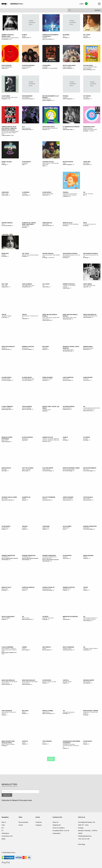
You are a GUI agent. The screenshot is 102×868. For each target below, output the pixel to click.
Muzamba (24, 227)
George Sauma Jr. (49, 587)
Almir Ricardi (88, 377)
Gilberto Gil (26, 497)
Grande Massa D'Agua (68, 350)
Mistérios (85, 557)
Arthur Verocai (7, 223)
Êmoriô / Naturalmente (7, 67)
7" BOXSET (91, 131)
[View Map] (82, 844)
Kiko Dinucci (47, 647)
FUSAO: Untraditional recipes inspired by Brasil (90, 68)
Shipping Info (57, 825)
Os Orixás (87, 437)
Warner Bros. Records (7, 500)
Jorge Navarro (68, 497)
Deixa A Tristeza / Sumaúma (8, 744)
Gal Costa (87, 35)
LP (31, 37)
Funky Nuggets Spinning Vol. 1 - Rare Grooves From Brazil (91, 619)
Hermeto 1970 (25, 348)
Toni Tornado (47, 741)
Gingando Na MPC (67, 648)
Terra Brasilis (5, 499)
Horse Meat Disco (48, 127)
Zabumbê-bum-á (67, 589)
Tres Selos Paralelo (6, 380)
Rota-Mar (45, 499)
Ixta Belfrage (88, 65)
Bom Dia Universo (67, 408)
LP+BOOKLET (51, 258)
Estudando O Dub (47, 409)
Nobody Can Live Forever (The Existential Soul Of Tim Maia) (70, 194)
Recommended (23, 822)
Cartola (66, 680)
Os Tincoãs (87, 96)
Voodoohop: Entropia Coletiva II (91, 648)
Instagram (39, 825)
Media (4, 839)
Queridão (65, 128)
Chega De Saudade (27, 408)
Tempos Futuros (46, 469)
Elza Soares (67, 526)
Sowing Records (26, 287)
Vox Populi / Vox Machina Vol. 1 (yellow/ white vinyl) (50, 558)
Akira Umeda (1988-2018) (89, 285)
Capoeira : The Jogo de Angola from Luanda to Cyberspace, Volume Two (51, 439)
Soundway (45, 380)
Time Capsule (87, 683)
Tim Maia (66, 96)
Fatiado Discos (26, 37)
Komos (24, 590)
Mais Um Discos (46, 650)
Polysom (24, 68)
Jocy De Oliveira (28, 468)
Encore (3, 224)
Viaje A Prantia (87, 499)
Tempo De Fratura (6, 379)
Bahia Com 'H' (5, 440)
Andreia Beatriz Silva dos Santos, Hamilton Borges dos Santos (9, 128)
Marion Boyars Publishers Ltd (9, 653)
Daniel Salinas (7, 162)
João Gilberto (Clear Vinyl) (28, 285)
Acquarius (86, 558)
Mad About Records (27, 619)
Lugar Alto (86, 287)
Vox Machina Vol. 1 (26, 557)
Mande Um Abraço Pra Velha (49, 682)
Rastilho (44, 648)
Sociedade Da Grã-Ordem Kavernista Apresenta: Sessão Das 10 (71, 746)
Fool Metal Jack (5, 528)
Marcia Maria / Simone (91, 711)
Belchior (46, 347)
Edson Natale (6, 468)
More (51, 759)
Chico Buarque (7, 711)
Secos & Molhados (69, 65)
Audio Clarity (5, 195)
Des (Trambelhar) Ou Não (28, 379)
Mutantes (65, 557)
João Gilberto (27, 284)
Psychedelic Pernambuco (69, 712)
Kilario (64, 439)
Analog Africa (5, 287)
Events (21, 825)
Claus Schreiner (7, 647)
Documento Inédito (67, 682)
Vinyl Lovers (45, 195)
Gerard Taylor (48, 437)
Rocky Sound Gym (67, 650)
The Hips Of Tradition (6, 316)
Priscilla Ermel (48, 711)
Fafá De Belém (6, 65)
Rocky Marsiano (68, 647)
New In (4, 822)
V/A (84, 192)
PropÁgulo (4, 99)
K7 (2, 831)
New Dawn (25, 440)
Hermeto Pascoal (69, 284)
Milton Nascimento (90, 468)
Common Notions (6, 135)
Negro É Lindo (5, 194)
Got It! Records (87, 621)
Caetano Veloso (48, 162)
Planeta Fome (66, 528)
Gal (43, 285)
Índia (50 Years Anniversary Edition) (30, 255)
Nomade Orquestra (90, 526)
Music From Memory (47, 39)
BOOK (10, 39)
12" (91, 349)
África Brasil (86, 163)
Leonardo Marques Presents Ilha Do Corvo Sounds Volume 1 (92, 409)
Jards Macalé (47, 223)
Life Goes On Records (27, 99)
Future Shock (87, 164)
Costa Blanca (88, 497)
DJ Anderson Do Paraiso (71, 127)
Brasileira (4, 255)
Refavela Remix (26, 226)
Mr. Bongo (4, 256)
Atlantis (3, 163)
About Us (56, 822)
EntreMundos (86, 528)
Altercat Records (47, 320)
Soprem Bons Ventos (47, 379)
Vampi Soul (86, 37)
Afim (64, 36)
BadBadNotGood (89, 127)
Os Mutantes (26, 162)
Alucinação (45, 348)
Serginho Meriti (89, 680)
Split (64, 618)
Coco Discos (86, 380)
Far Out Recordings (6, 226)
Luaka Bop (65, 196)
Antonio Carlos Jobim (9, 497)
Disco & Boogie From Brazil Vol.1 (50, 128)
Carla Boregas (68, 377)
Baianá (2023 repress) (88, 348)
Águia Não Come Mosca (48, 618)
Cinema (24, 647)
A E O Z (85, 743)
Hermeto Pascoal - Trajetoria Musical (10, 38)
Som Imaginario (27, 96)
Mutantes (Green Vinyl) (48, 194)
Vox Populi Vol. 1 (6, 557)
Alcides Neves (6, 377)
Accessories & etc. (7, 836)
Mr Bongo (65, 37)
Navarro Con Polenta (68, 499)
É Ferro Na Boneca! (27, 67)
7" (8, 68)
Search (98, 11)
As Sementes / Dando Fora (89, 224)
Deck (64, 529)
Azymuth (45, 617)
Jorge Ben (87, 162)
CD (94, 529)
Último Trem (86, 469)
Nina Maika (4, 469)
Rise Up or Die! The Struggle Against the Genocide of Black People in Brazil (10, 133)
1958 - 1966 (4, 285)
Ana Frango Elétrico (70, 253)
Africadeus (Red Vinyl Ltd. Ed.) (90, 316)
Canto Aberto (25, 589)
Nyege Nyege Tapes (27, 129)
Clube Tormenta (7, 407)
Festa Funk (86, 379)
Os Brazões (46, 65)
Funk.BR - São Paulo (88, 194)
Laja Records (66, 619)
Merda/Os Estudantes (70, 617)
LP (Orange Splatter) (53, 68)
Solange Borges (69, 407)
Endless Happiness (68, 68)
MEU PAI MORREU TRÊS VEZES (9, 97)
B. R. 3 (44, 743)
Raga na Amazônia (26, 469)
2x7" (74, 650)
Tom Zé (4, 315)
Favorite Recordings (47, 590)
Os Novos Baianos (28, 65)
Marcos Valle (68, 223)
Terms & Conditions (59, 828)
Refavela (24, 499)
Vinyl (3, 825)
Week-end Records (47, 226)
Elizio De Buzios (27, 437)
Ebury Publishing (87, 70)
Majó (85, 223)
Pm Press (45, 441)
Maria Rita (5, 253)
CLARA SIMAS (6, 96)
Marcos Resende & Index (71, 468)
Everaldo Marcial (28, 587)
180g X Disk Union (88, 411)
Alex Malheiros (48, 468)
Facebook (39, 822)
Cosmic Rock (87, 99)
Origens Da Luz (46, 712)
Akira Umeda (87, 284)
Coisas (64, 163)
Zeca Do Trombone (49, 497)
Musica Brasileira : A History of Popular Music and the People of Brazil (9, 650)
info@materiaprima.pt (85, 836)
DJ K (23, 127)
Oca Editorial (5, 39)
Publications (5, 833)
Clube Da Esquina (47, 99)
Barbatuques (88, 347)
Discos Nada (25, 471)
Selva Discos (86, 349)
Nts (84, 195)
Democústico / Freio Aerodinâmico (71, 224)
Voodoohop (86, 650)
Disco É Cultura (26, 618)
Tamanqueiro (25, 439)
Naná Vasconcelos (90, 315)
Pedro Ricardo (48, 377)
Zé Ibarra (66, 35)
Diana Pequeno (88, 556)
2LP (53, 100)
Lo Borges (26, 192)
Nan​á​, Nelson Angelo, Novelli (70, 317)
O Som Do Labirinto (6, 408)
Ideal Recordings (67, 380)
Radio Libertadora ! (26, 128)
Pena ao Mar (66, 379)
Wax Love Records (27, 409)
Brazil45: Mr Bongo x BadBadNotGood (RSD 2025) (90, 129)
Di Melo (25, 35)
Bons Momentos (87, 682)
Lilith (23, 164)
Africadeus (4, 348)
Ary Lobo (5, 284)
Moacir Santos (68, 162)
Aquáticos (45, 38)
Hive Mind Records (67, 351)
